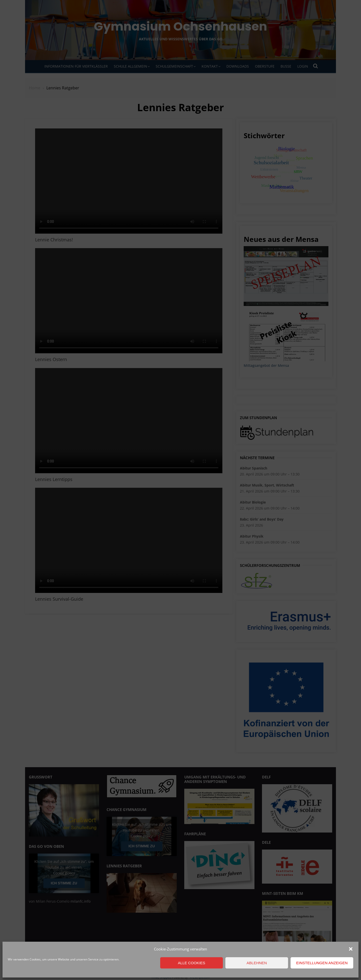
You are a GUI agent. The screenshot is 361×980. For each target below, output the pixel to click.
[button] (351, 949)
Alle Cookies (191, 963)
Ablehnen (257, 963)
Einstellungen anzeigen (322, 963)
